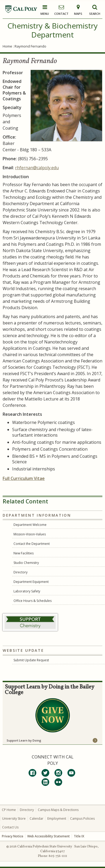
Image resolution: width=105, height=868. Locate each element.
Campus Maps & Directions (58, 810)
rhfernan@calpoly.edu (37, 168)
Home (7, 46)
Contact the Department (32, 544)
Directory (20, 572)
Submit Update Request (31, 660)
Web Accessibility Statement (49, 836)
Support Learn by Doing (24, 740)
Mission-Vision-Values (30, 534)
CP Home (9, 810)
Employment (57, 819)
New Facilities (24, 553)
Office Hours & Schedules (33, 601)
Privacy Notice (13, 836)
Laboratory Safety (27, 591)
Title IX (79, 836)
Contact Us (10, 827)
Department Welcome (30, 525)
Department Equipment (31, 582)
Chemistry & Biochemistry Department (52, 30)
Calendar (36, 819)
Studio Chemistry (26, 563)
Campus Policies (82, 819)
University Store (14, 819)
